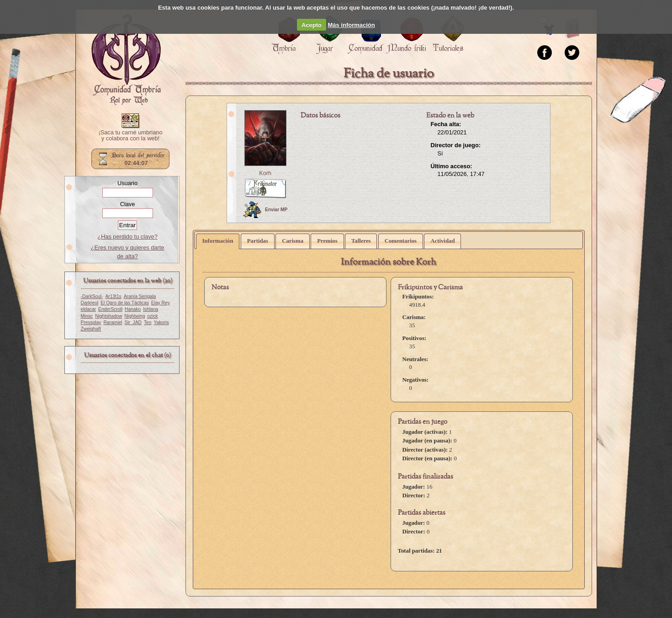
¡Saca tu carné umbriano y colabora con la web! (130, 136)
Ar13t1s (113, 296)
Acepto (312, 25)
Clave (128, 204)
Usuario (127, 183)
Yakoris (161, 322)
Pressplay (91, 322)
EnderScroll (110, 309)
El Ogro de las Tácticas (125, 303)
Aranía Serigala (140, 296)
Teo (148, 322)
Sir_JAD (133, 322)
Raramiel (113, 322)
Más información (351, 25)
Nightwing (135, 316)
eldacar (89, 309)
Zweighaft (91, 329)
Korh (265, 173)
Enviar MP (265, 210)
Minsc (87, 316)
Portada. (126, 60)
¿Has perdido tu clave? (127, 237)
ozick (152, 316)
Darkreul (90, 303)
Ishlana (151, 309)
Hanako (133, 309)
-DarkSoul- (92, 296)
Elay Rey (161, 303)
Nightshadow (108, 316)
